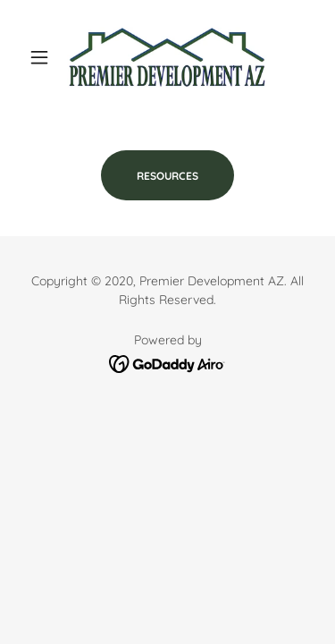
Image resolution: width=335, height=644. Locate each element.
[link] (167, 57)
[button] (43, 57)
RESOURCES (167, 176)
